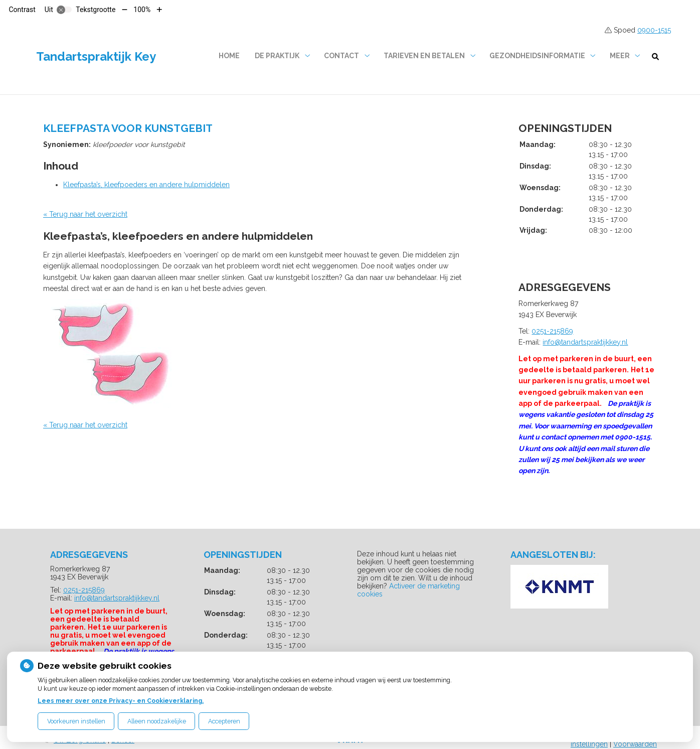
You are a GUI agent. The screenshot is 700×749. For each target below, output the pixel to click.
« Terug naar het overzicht (85, 214)
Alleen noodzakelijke (157, 721)
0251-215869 (552, 331)
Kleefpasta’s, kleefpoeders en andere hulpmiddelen (146, 185)
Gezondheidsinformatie (537, 56)
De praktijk (277, 56)
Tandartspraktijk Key (96, 56)
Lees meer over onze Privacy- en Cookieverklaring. (121, 701)
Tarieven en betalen (424, 56)
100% (142, 10)
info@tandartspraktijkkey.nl (585, 342)
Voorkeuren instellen (76, 721)
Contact (341, 56)
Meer (620, 56)
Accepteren (224, 721)
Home (229, 56)
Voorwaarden (635, 744)
